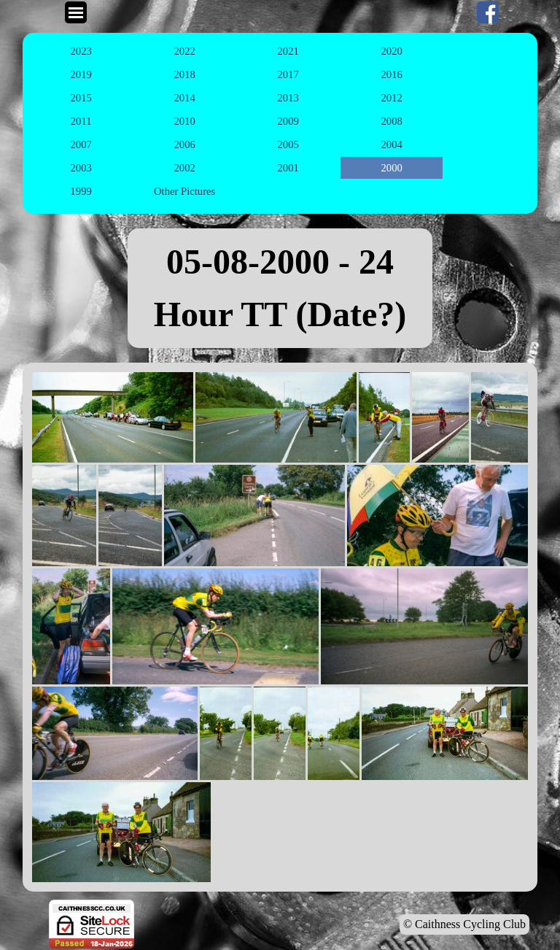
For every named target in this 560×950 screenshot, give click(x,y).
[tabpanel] (280, 288)
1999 (81, 191)
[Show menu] (76, 12)
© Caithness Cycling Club (464, 924)
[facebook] (488, 12)
